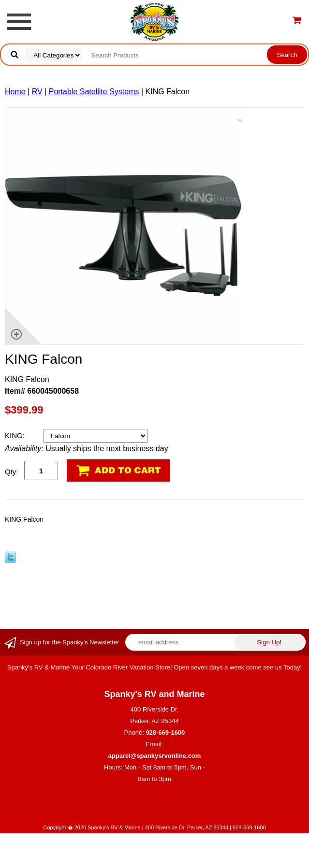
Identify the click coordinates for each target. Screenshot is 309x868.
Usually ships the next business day (87, 448)
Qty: (12, 472)
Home (15, 92)
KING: (16, 435)
